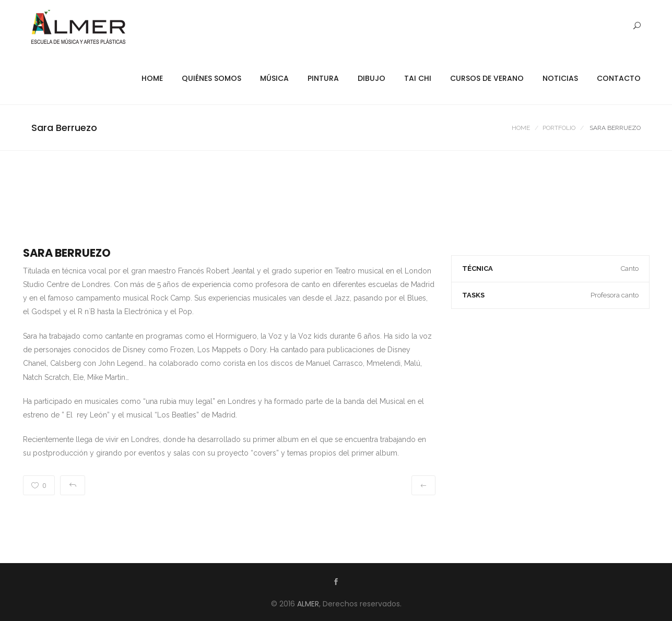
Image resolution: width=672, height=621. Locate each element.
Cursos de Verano (487, 78)
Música (274, 78)
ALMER (308, 604)
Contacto (619, 78)
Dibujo (372, 78)
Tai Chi (418, 78)
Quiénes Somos (211, 78)
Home (152, 78)
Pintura (323, 78)
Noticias (560, 78)
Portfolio (559, 128)
